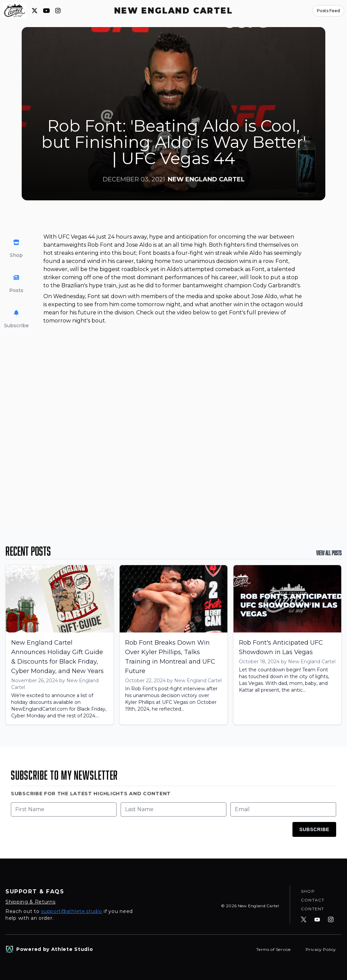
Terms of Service (274, 949)
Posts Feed (328, 11)
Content (312, 908)
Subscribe (314, 829)
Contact (313, 899)
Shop (308, 889)
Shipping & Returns (30, 902)
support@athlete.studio (72, 911)
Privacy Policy (321, 949)
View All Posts (329, 553)
